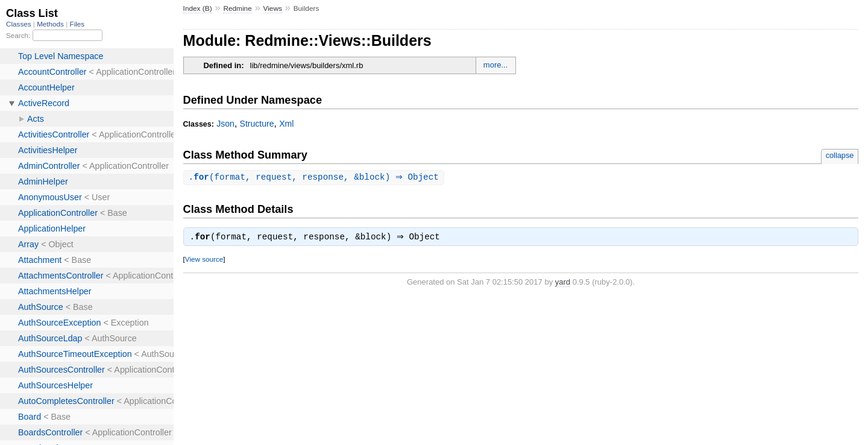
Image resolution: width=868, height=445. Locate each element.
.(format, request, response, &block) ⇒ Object (315, 178)
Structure (257, 124)
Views (273, 8)
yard (563, 284)
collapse (840, 155)
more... (495, 65)
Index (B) (198, 8)
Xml (286, 124)
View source (204, 261)
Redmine (237, 8)
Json (225, 124)
